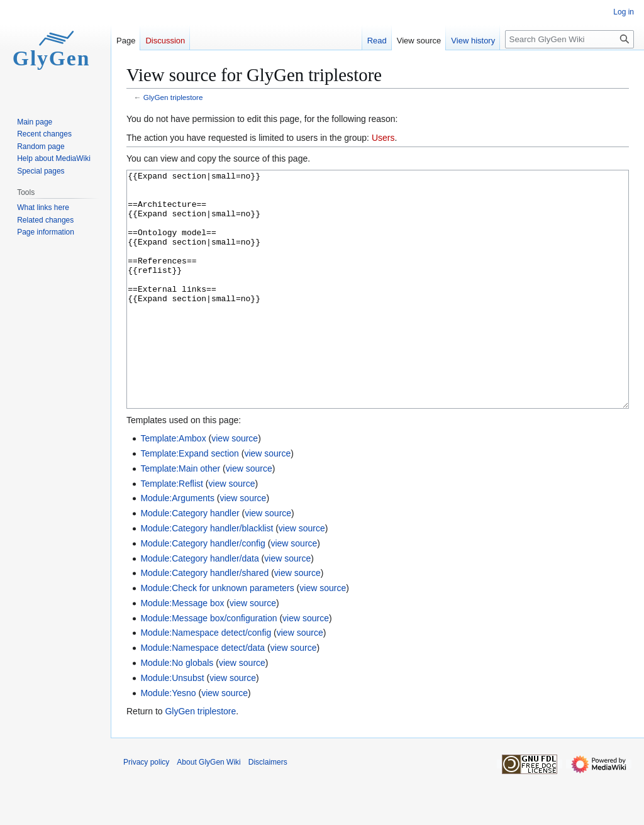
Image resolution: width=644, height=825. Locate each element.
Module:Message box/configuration (208, 665)
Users (383, 138)
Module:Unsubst (172, 725)
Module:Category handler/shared (204, 620)
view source (235, 485)
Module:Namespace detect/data (203, 695)
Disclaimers (268, 809)
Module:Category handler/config (203, 590)
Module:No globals (177, 710)
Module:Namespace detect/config (206, 680)
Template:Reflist (172, 531)
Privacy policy (146, 809)
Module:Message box (182, 650)
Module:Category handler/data (199, 606)
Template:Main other (180, 516)
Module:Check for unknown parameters (217, 635)
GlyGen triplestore (173, 97)
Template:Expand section (189, 501)
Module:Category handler (190, 560)
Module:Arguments (177, 545)
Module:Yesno (168, 740)
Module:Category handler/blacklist (207, 575)
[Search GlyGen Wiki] (569, 39)
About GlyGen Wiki (208, 809)
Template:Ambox (173, 485)
